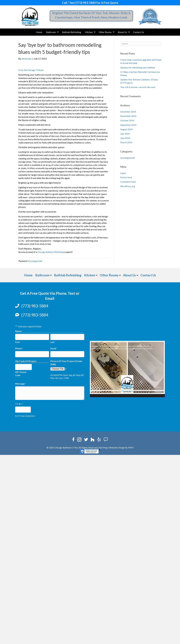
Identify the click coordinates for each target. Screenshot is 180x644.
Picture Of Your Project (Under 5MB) (66, 362)
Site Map (103, 446)
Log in (123, 173)
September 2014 (128, 125)
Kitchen (89, 32)
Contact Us (139, 32)
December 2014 (128, 112)
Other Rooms (105, 32)
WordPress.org (128, 186)
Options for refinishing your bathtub (138, 67)
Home (39, 32)
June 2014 (125, 138)
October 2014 (127, 120)
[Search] (141, 44)
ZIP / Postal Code (21, 372)
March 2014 (126, 142)
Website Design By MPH (121, 446)
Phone (19, 348)
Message (20, 383)
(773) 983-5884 (35, 306)
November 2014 (128, 116)
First (18, 342)
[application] (127, 369)
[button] (58, 32)
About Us (122, 32)
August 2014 (126, 129)
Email (54, 348)
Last (52, 342)
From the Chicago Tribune (31, 70)
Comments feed (128, 182)
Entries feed (126, 177)
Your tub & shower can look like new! (138, 87)
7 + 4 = (19, 403)
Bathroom (51, 32)
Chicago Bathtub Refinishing (51, 252)
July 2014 (125, 134)
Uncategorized (35, 261)
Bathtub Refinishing (72, 32)
